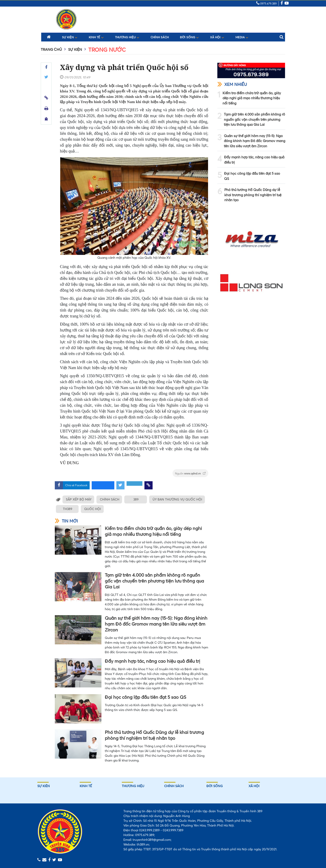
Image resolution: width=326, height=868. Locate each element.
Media (242, 37)
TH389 (67, 509)
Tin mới (66, 521)
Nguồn (190, 473)
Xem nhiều (232, 84)
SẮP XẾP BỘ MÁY (79, 499)
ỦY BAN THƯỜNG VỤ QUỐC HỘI (179, 499)
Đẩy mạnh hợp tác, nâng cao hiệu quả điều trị (152, 661)
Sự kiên (44, 786)
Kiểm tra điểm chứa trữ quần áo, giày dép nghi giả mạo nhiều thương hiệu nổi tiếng (153, 531)
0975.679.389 (266, 4)
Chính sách (160, 37)
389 (137, 499)
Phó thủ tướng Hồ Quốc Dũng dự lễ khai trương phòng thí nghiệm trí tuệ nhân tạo (154, 735)
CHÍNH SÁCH (110, 499)
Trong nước (107, 50)
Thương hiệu (127, 37)
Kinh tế (96, 37)
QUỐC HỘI (93, 509)
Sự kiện (70, 37)
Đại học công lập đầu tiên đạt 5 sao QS (146, 697)
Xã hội (217, 37)
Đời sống (189, 37)
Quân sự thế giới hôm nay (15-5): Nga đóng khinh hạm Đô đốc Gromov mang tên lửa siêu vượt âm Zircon (156, 624)
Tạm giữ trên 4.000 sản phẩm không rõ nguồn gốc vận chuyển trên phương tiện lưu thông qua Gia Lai (154, 581)
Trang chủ (51, 49)
